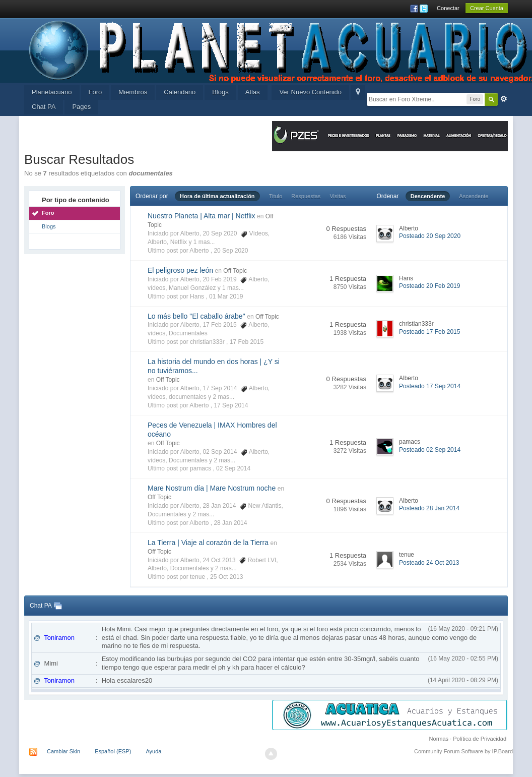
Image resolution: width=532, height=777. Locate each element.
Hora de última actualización (217, 196)
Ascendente (474, 196)
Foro (95, 92)
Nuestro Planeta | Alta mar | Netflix (201, 216)
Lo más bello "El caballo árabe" (196, 316)
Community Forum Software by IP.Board (463, 751)
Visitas (338, 196)
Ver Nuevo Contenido (310, 92)
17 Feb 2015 (247, 342)
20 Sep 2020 (231, 251)
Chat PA (44, 107)
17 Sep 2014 (231, 405)
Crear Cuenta (487, 8)
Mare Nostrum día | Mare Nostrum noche (212, 488)
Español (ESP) (113, 751)
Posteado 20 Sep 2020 (430, 236)
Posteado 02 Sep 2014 (430, 450)
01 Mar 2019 (226, 296)
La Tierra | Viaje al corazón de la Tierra (208, 543)
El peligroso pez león (180, 270)
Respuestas (306, 196)
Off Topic (235, 271)
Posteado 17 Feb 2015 (429, 332)
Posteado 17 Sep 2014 (430, 386)
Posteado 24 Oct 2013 (429, 563)
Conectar (448, 8)
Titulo (276, 196)
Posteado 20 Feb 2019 (429, 286)
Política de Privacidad (480, 739)
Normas (439, 739)
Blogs (220, 92)
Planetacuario (52, 92)
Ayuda (153, 751)
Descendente (428, 196)
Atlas (253, 92)
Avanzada (504, 99)
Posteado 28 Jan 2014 (429, 508)
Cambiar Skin (63, 751)
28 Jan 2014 (230, 523)
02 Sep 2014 (233, 468)
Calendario (180, 92)
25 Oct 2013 (226, 577)
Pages (81, 107)
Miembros (133, 92)
